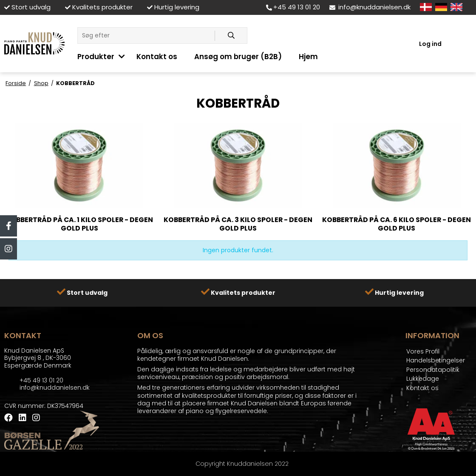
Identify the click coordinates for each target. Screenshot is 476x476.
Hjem (308, 57)
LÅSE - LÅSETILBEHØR (108, 20)
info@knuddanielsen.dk (370, 7)
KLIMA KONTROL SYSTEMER (275, 20)
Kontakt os (157, 57)
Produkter (96, 57)
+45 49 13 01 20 (293, 7)
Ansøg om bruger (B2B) (238, 57)
